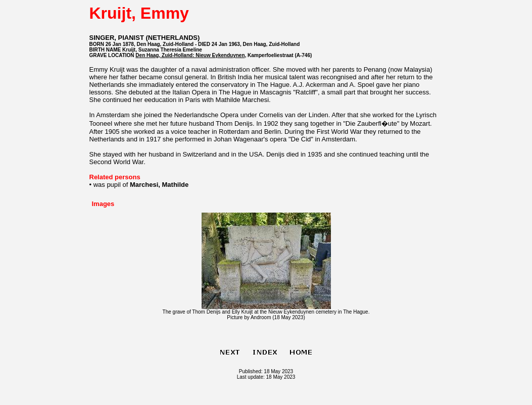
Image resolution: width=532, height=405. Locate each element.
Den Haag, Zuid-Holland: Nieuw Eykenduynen (190, 55)
